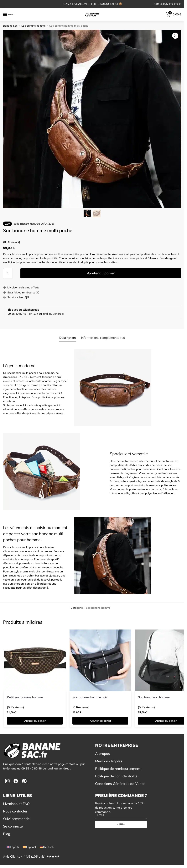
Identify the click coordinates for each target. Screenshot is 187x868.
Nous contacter (15, 811)
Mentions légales (109, 761)
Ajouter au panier (101, 273)
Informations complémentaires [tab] (103, 338)
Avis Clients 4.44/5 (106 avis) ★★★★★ (31, 856)
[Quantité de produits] (8, 273)
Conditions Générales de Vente (120, 784)
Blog (7, 834)
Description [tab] (68, 338)
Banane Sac (10, 26)
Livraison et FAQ (16, 804)
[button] (175, 36)
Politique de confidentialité (116, 776)
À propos (102, 754)
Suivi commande (16, 819)
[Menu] (9, 15)
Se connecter (14, 826)
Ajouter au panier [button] (35, 721)
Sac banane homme (33, 26)
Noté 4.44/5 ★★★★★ (167, 4)
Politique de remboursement (118, 769)
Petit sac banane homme (25, 697)
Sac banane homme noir (90, 697)
